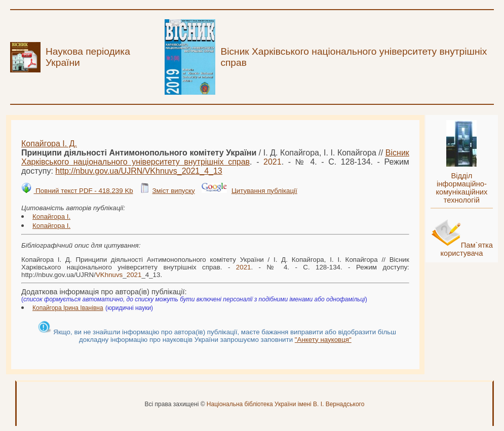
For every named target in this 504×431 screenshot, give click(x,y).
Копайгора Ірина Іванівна (68, 308)
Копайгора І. (51, 217)
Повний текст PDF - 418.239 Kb (83, 191)
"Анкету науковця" (323, 340)
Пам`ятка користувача (467, 249)
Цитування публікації (264, 191)
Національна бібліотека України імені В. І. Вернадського (286, 404)
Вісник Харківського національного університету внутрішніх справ (215, 157)
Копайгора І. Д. (49, 144)
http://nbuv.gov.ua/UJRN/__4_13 (139, 171)
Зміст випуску (173, 191)
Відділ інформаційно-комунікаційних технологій (461, 188)
